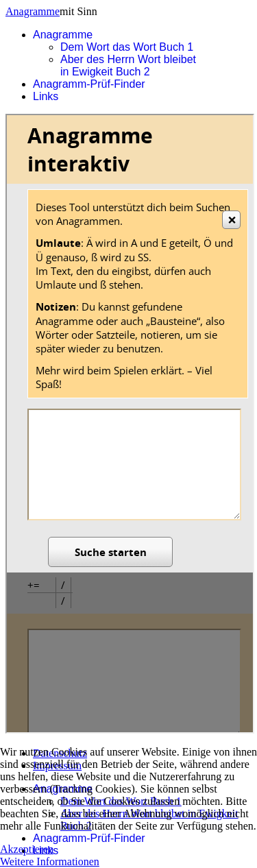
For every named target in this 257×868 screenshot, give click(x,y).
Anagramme (33, 11)
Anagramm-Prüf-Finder (89, 84)
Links (46, 96)
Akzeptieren (27, 849)
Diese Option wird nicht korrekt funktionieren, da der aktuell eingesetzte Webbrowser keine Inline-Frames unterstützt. (130, 424)
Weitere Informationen (50, 861)
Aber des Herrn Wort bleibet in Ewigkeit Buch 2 (128, 65)
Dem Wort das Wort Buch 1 (127, 47)
